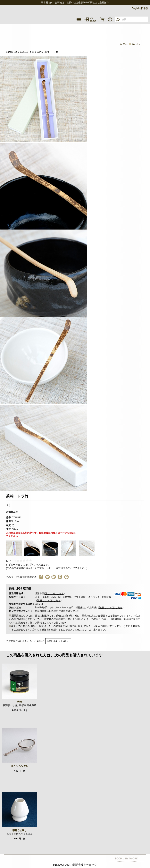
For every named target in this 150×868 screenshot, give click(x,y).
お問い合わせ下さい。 (58, 641)
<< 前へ (124, 44)
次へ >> (136, 44)
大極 (20, 702)
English (136, 8)
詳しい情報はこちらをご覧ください (49, 623)
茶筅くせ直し (20, 830)
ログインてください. (38, 565)
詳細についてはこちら (49, 600)
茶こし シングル (19, 766)
